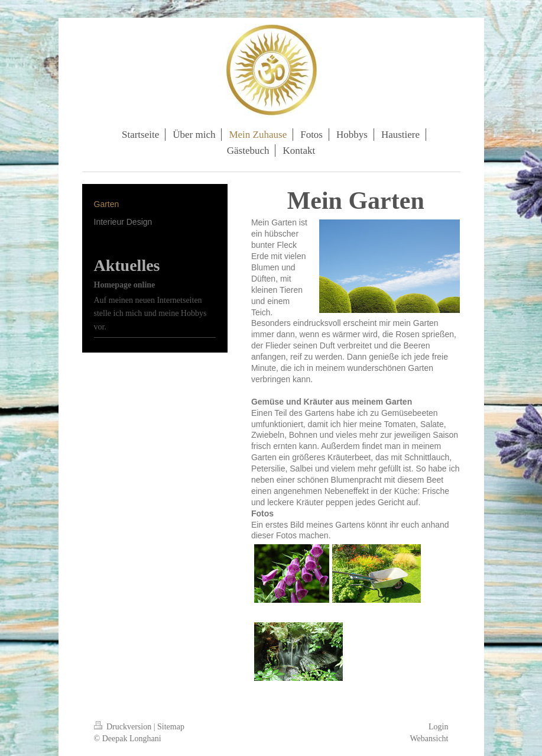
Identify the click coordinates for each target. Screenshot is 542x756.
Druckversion (124, 727)
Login (438, 727)
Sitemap (171, 727)
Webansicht (429, 739)
